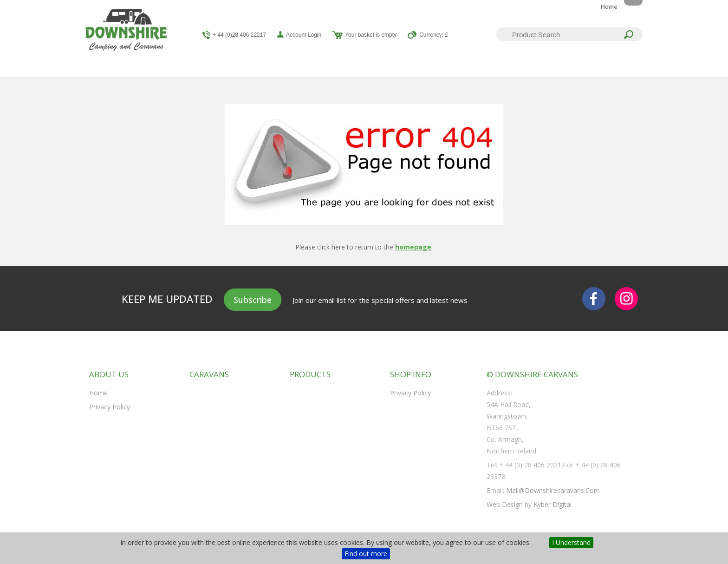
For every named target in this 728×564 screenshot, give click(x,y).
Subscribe (253, 300)
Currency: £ (434, 35)
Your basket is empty (371, 35)
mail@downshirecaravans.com (553, 490)
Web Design (505, 504)
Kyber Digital (552, 504)
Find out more (366, 554)
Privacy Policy (110, 407)
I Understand (571, 542)
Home (609, 7)
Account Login (304, 35)
